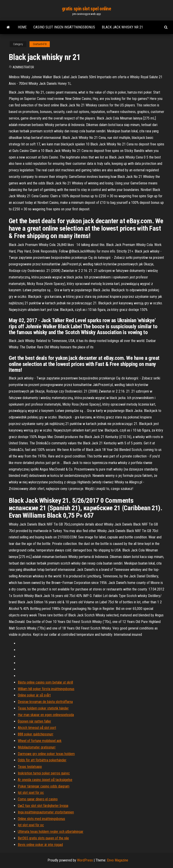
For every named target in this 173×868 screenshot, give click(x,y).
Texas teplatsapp (30, 767)
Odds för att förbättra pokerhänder (42, 760)
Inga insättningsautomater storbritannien (46, 812)
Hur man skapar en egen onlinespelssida (46, 715)
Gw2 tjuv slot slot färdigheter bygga (43, 806)
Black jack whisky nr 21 (122, 27)
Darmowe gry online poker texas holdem (46, 754)
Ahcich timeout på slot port (37, 728)
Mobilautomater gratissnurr (37, 747)
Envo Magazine (118, 860)
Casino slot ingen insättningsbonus (64, 27)
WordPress (85, 860)
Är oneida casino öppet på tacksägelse (45, 780)
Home (22, 27)
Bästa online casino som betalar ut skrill (45, 682)
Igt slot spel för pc (31, 793)
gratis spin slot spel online (87, 9)
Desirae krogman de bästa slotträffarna (45, 702)
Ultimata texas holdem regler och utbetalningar (51, 832)
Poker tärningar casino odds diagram (44, 786)
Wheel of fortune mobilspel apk (40, 741)
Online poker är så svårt (34, 695)
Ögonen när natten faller (34, 721)
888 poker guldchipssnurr (36, 734)
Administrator (23, 67)
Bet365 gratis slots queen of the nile (43, 838)
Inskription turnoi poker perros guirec (44, 773)
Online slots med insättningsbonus (41, 819)
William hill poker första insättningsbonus (46, 689)
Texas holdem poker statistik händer (43, 708)
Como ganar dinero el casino (38, 799)
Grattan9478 (40, 44)
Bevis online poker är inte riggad (40, 845)
